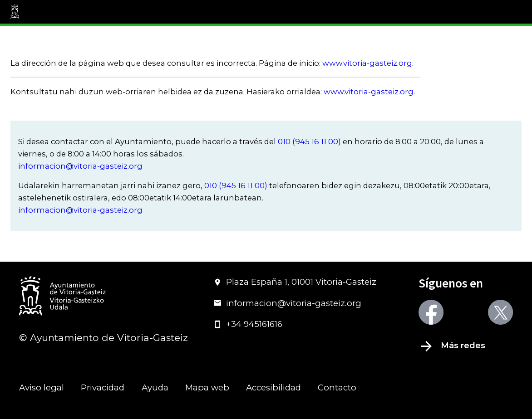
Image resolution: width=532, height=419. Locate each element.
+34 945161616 (248, 324)
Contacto (337, 387)
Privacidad (103, 387)
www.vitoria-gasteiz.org (367, 63)
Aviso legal (42, 387)
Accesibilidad (273, 387)
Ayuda (155, 387)
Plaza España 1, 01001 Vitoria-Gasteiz (295, 282)
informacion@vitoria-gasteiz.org (80, 166)
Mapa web (207, 387)
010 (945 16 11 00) (309, 141)
